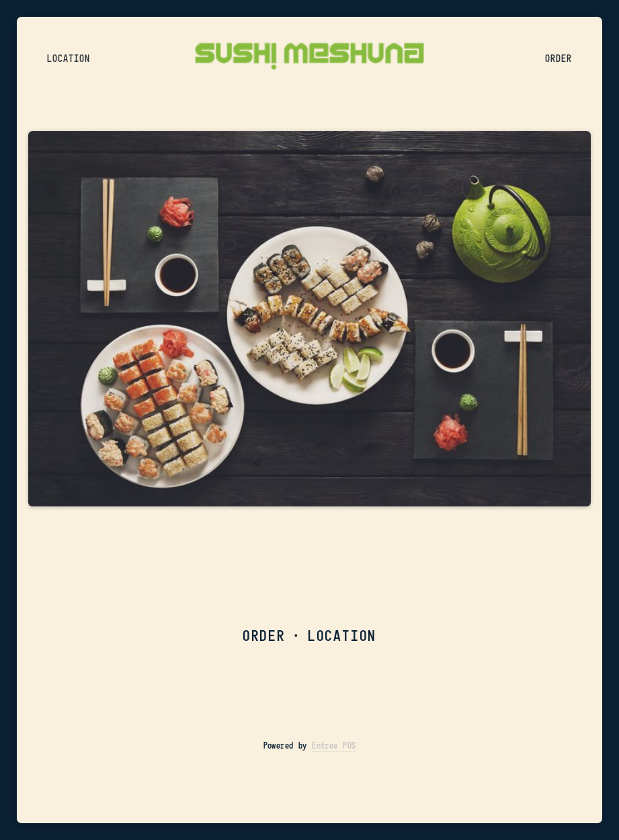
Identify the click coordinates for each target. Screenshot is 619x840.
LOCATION (342, 635)
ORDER (264, 635)
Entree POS (334, 745)
